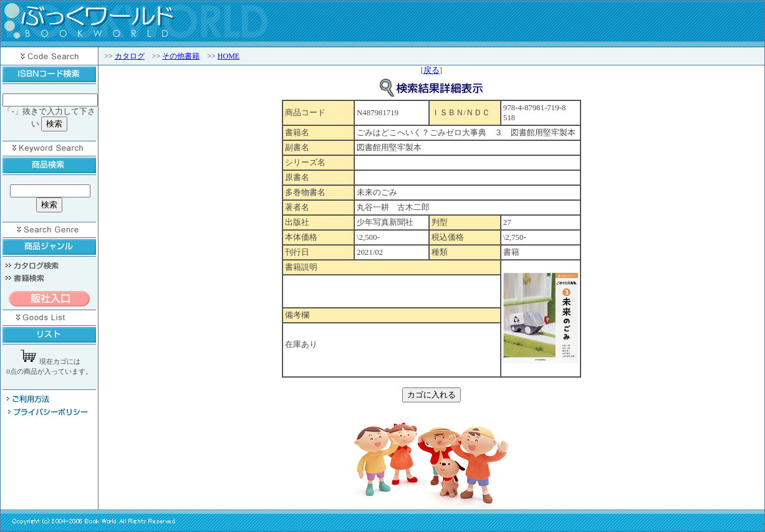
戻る (431, 70)
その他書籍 (181, 56)
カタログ (130, 56)
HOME (229, 56)
